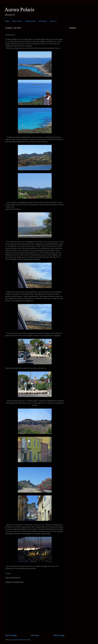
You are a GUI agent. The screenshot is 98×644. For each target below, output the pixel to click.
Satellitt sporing (30, 21)
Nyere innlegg (11, 635)
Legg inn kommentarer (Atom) (21, 640)
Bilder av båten (17, 21)
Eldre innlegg (59, 635)
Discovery (53, 21)
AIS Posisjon (43, 21)
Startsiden (35, 635)
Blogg (7, 21)
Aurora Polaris (19, 9)
